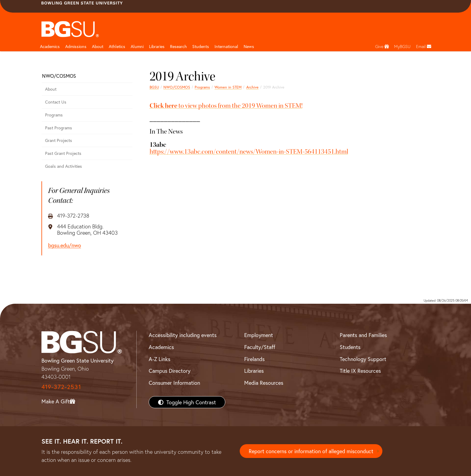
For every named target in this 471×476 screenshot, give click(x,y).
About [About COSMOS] (51, 89)
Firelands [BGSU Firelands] (254, 359)
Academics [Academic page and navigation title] (50, 46)
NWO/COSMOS (177, 87)
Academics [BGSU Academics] (161, 347)
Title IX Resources (360, 371)
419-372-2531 (61, 387)
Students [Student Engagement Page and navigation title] (201, 46)
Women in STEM (228, 87)
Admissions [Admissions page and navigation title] (76, 46)
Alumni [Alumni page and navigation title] (137, 46)
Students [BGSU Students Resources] (350, 347)
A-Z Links (160, 359)
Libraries (157, 46)
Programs (202, 87)
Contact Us (56, 102)
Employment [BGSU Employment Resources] (259, 335)
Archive (252, 87)
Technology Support (363, 359)
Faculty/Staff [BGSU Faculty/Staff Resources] (260, 347)
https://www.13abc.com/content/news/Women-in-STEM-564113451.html (249, 152)
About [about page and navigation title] (98, 46)
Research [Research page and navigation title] (178, 46)
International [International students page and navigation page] (226, 46)
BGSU (154, 87)
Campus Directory (170, 371)
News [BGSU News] (249, 46)
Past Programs (59, 128)
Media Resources (264, 383)
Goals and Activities (64, 166)
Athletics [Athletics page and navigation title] (117, 46)
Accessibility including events (183, 335)
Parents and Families (363, 335)
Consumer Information (174, 383)
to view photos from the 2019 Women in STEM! (226, 106)
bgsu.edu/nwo (65, 246)
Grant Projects (59, 140)
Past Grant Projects (63, 153)
